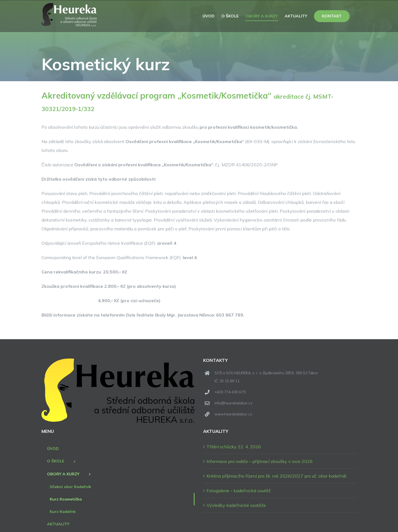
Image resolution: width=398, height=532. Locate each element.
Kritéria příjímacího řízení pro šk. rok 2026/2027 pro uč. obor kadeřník (277, 476)
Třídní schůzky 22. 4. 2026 (234, 447)
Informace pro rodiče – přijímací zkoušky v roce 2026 (260, 461)
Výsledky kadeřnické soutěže (236, 505)
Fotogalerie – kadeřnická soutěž (239, 491)
